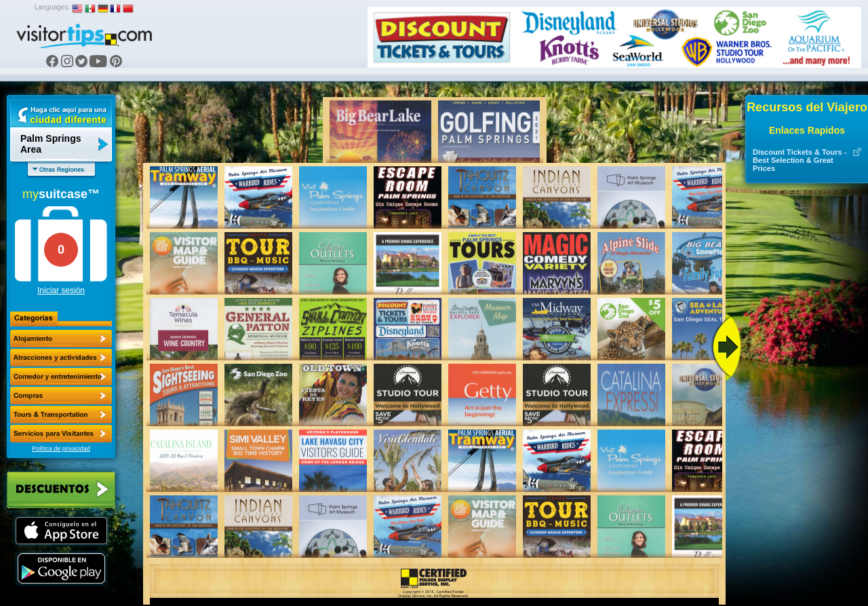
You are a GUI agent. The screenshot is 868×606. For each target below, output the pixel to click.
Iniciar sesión (61, 290)
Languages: (52, 7)
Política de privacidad (61, 449)
